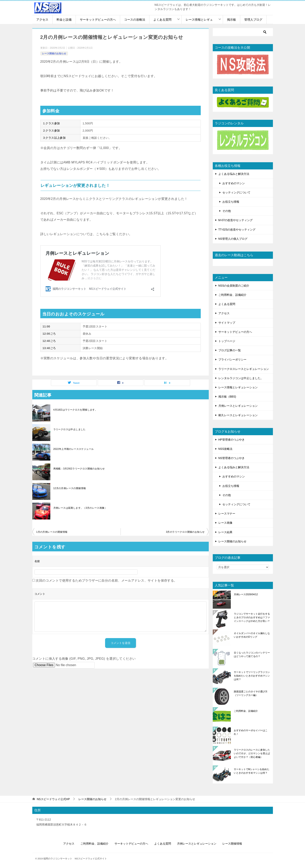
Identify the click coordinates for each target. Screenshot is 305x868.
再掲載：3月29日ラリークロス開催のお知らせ (79, 469)
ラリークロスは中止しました (69, 429)
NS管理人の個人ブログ (233, 239)
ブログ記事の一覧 (230, 350)
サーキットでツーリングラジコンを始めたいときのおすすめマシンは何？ (252, 676)
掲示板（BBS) (227, 397)
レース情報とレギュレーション (238, 387)
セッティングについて (236, 192)
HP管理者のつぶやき (232, 440)
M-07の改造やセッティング (236, 220)
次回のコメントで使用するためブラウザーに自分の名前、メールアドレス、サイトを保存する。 (106, 581)
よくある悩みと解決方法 (234, 174)
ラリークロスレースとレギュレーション (244, 369)
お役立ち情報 (231, 202)
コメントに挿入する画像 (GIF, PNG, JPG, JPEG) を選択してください (84, 659)
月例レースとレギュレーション (238, 406)
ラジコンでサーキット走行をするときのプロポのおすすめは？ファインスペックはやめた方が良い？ (252, 617)
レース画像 (225, 523)
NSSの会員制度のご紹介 (234, 286)
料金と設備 (64, 20)
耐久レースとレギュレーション (238, 415)
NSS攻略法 (225, 449)
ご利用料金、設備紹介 (232, 295)
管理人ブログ (253, 20)
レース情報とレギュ (199, 20)
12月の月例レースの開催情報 (70, 488)
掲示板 (232, 20)
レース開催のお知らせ (54, 53)
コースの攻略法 (135, 20)
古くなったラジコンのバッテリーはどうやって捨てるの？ (252, 655)
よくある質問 (162, 20)
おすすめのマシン (234, 183)
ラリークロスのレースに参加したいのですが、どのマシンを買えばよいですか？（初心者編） (252, 753)
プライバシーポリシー (232, 359)
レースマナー (227, 514)
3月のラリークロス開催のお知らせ (185, 532)
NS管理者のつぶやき (232, 458)
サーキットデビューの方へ (98, 20)
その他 (227, 211)
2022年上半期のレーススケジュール (74, 449)
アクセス (42, 20)
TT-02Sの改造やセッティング (237, 230)
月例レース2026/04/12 (246, 594)
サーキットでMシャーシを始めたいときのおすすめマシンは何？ (252, 771)
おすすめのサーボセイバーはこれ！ (251, 732)
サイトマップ (227, 323)
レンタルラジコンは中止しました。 (241, 378)
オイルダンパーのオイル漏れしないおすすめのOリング (252, 635)
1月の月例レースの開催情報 (52, 532)
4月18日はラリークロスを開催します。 (75, 410)
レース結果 (225, 532)
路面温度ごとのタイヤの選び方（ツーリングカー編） (251, 693)
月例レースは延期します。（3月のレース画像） (80, 508)
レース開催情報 (232, 844)
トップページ (227, 341)
